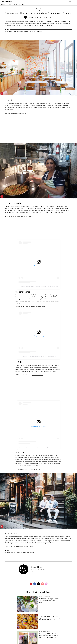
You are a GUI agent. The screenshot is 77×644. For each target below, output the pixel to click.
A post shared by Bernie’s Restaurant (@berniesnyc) (31, 447)
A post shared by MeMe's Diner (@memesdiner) (30, 286)
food (15, 5)
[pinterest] (2, 93)
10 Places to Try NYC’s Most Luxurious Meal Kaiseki (20, 552)
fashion (3, 5)
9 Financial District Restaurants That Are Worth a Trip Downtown (24, 31)
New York (38, 8)
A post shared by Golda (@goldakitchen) (31, 357)
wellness (22, 5)
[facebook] (35, 584)
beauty (9, 5)
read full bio (33, 572)
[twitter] (39, 584)
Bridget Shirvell (34, 17)
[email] (46, 584)
